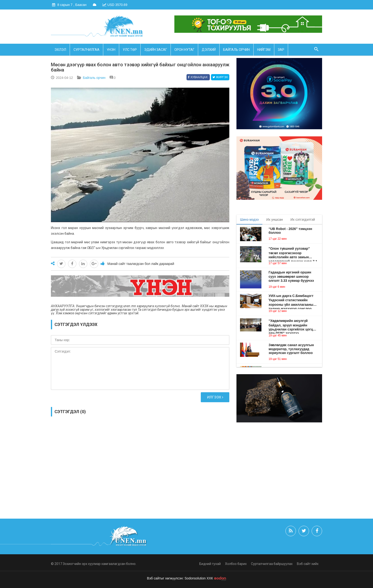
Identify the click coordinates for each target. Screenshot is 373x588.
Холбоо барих (236, 564)
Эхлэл (60, 50)
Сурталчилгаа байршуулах (272, 564)
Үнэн (111, 50)
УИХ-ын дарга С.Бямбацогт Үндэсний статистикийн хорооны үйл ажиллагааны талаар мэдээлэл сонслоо (291, 300)
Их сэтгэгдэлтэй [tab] (303, 220)
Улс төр (130, 50)
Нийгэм (264, 50)
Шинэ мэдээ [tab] (249, 220)
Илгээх (215, 397)
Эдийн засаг (156, 50)
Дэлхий (209, 50)
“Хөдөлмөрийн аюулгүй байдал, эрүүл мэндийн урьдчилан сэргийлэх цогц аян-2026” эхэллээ (291, 325)
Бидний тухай (210, 564)
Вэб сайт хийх (308, 564)
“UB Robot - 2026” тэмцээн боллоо (290, 231)
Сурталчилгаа (86, 50)
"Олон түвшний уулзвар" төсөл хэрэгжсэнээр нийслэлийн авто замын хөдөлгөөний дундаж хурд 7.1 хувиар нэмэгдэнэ (293, 253)
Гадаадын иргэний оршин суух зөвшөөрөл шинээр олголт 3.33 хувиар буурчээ (291, 276)
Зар (281, 50)
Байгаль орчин (236, 50)
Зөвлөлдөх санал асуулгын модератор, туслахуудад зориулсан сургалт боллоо (291, 349)
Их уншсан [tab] (275, 220)
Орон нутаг (184, 50)
